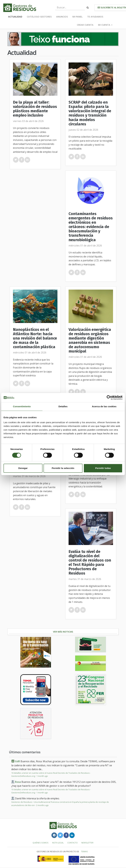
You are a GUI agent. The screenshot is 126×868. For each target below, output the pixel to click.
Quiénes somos (41, 843)
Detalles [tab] (63, 406)
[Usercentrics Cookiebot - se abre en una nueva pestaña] (109, 398)
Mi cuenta (105, 25)
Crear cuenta (85, 25)
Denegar (23, 468)
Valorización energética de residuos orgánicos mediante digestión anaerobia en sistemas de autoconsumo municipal (90, 340)
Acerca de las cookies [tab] (104, 406)
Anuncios (62, 17)
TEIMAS (84, 851)
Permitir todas (103, 468)
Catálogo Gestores (39, 17)
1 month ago (42, 776)
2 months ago (42, 805)
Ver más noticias (63, 632)
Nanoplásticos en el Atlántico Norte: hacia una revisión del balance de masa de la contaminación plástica (35, 338)
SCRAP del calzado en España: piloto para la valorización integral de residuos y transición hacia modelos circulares (90, 113)
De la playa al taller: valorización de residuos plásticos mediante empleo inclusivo (35, 109)
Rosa (18, 782)
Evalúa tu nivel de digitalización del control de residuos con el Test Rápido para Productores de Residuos (90, 562)
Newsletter (87, 843)
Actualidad (15, 17)
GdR (17, 761)
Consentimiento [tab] (22, 406)
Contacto (72, 843)
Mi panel (78, 17)
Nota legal (58, 843)
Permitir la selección (63, 468)
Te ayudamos (95, 17)
